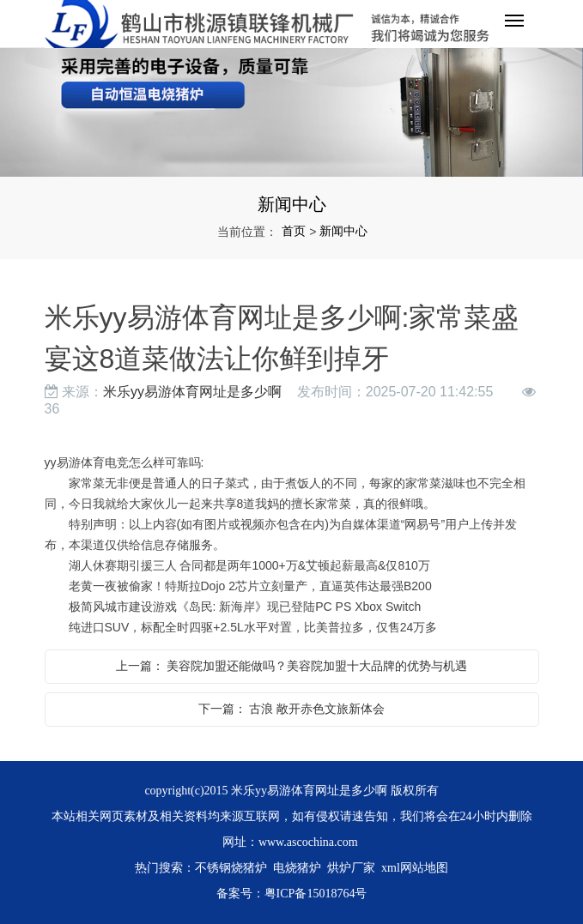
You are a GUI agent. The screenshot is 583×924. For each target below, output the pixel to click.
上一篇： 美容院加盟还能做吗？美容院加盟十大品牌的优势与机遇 (292, 666)
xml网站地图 (415, 868)
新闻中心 (343, 231)
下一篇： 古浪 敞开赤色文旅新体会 (292, 709)
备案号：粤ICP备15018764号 (292, 894)
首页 (294, 231)
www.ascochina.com (308, 842)
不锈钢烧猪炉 (231, 868)
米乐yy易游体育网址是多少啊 (192, 392)
